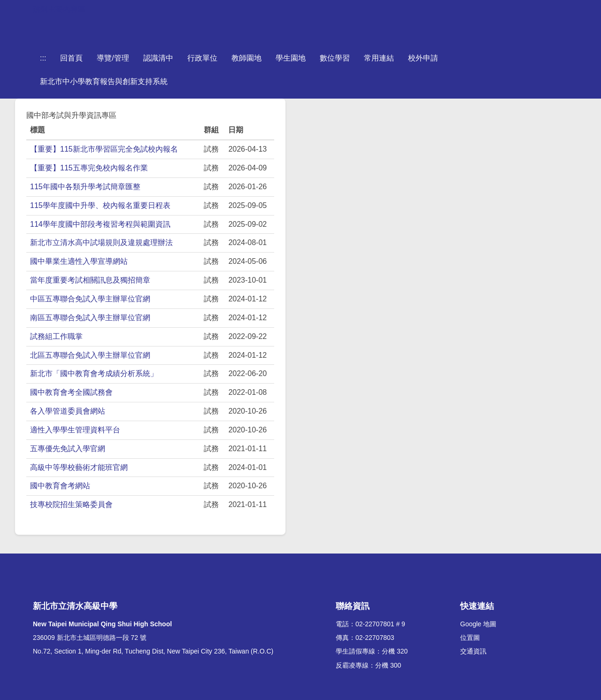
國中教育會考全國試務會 (71, 392)
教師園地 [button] (247, 58)
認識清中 (158, 58)
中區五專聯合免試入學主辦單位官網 (90, 299)
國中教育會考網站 (60, 486)
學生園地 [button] (291, 58)
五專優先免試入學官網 (68, 449)
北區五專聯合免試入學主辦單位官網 (90, 355)
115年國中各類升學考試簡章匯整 (85, 187)
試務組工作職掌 (56, 336)
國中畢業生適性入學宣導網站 (79, 261)
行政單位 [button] (202, 58)
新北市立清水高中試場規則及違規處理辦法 (101, 242)
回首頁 (71, 58)
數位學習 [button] (335, 58)
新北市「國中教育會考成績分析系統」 (94, 373)
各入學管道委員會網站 (68, 411)
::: (43, 58)
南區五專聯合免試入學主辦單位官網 (90, 318)
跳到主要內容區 (59, 9)
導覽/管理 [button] (113, 58)
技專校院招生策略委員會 (71, 504)
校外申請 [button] (423, 58)
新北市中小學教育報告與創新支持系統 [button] (104, 81)
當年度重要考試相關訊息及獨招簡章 (90, 280)
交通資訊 (473, 651)
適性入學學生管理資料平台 (75, 430)
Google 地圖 (478, 624)
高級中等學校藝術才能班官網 (79, 467)
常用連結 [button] (379, 58)
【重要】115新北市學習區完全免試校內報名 (104, 149)
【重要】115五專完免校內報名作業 (89, 168)
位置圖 (470, 638)
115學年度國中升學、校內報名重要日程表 (100, 205)
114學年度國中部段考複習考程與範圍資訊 (100, 224)
